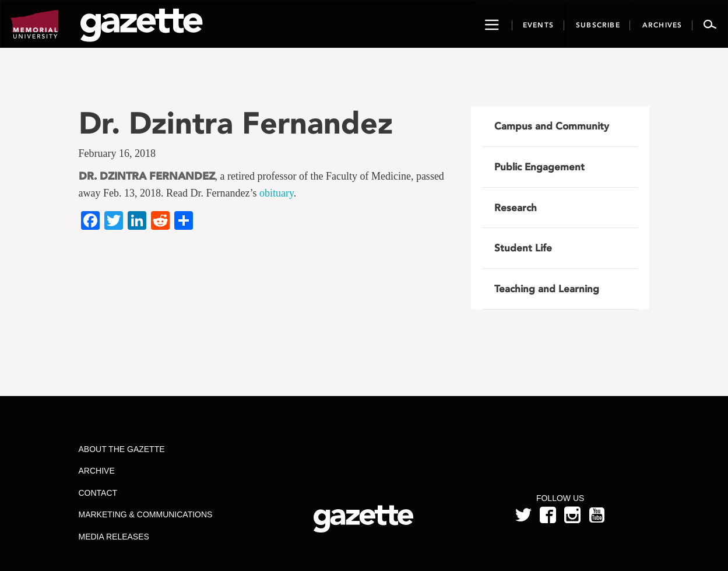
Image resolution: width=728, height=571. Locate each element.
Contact (98, 493)
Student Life (523, 248)
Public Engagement (539, 167)
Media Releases (113, 537)
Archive (96, 471)
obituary (277, 193)
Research (516, 208)
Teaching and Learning (547, 289)
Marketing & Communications (145, 514)
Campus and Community (552, 126)
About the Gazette (121, 449)
